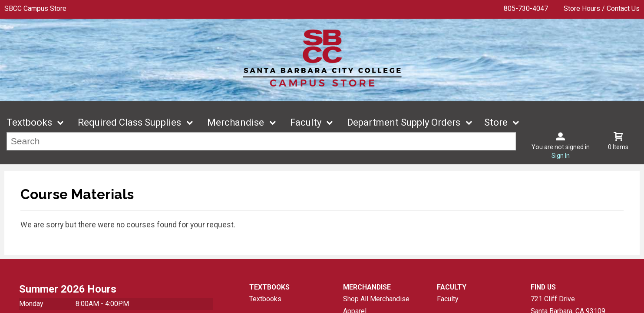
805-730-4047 (526, 8)
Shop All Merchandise (376, 299)
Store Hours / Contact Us (602, 8)
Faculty (306, 122)
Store (496, 122)
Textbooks (29, 122)
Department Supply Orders (404, 122)
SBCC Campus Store (35, 8)
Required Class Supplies (129, 122)
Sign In (561, 156)
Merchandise (236, 122)
